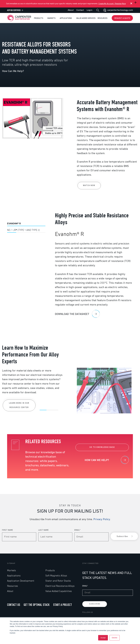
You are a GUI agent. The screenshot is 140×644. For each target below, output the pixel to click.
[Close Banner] (131, 4)
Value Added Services (86, 18)
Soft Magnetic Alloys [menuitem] (56, 576)
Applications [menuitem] (14, 576)
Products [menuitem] (50, 571)
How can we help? (97, 460)
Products (39, 18)
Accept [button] (103, 638)
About (71, 10)
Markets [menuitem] (11, 571)
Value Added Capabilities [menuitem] (59, 591)
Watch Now (89, 186)
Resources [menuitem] (13, 586)
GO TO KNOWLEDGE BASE (102, 447)
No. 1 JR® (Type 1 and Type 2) (23, 230)
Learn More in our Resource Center (19, 470)
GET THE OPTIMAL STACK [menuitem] (37, 605)
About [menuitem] (10, 591)
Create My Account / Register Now (112, 4)
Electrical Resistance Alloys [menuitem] (60, 586)
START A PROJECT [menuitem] (63, 605)
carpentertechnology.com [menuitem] (120, 10)
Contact (80, 10)
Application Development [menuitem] (21, 581)
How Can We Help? (13, 71)
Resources (103, 18)
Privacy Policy (102, 519)
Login (89, 10)
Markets (52, 18)
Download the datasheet (72, 314)
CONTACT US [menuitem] (14, 605)
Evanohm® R (14, 224)
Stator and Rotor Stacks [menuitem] (58, 581)
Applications (66, 18)
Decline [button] (115, 638)
